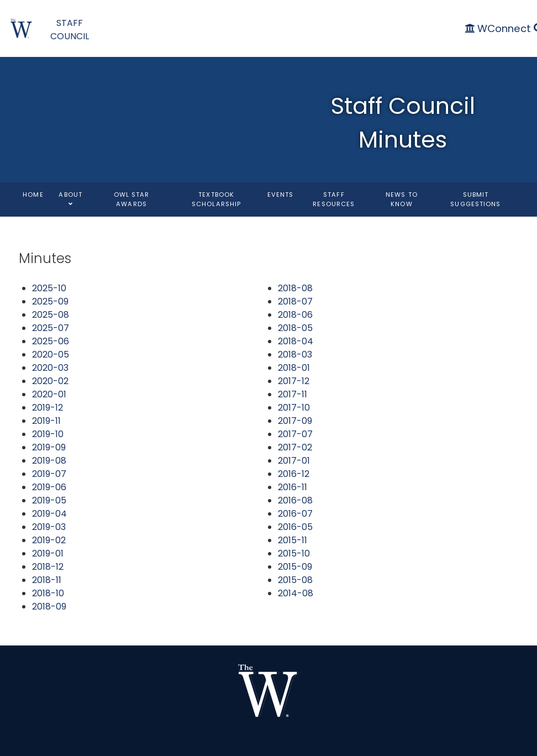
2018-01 (294, 368)
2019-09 (49, 447)
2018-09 (49, 607)
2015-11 (293, 540)
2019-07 (49, 474)
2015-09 (295, 567)
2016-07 (295, 514)
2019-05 (49, 500)
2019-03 (49, 527)
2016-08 (295, 500)
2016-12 (294, 474)
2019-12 (48, 408)
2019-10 (48, 434)
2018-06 (295, 315)
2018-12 (48, 567)
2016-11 (293, 487)
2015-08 (295, 580)
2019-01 (48, 553)
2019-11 (46, 421)
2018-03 (295, 355)
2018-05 (295, 328)
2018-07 (295, 301)
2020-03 (50, 368)
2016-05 (295, 527)
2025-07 (51, 328)
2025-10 (49, 288)
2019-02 (49, 540)
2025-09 (50, 301)
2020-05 (51, 355)
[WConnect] (499, 28)
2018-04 (296, 341)
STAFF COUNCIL (70, 30)
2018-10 (48, 593)
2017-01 (294, 461)
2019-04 (49, 514)
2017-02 (295, 447)
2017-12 (294, 381)
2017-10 (294, 408)
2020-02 (50, 381)
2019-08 (49, 461)
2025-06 (51, 341)
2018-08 (295, 288)
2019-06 (49, 487)
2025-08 (51, 315)
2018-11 (47, 580)
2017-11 (293, 394)
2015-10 (294, 553)
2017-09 (295, 421)
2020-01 (49, 394)
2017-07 (295, 434)
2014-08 (296, 593)
